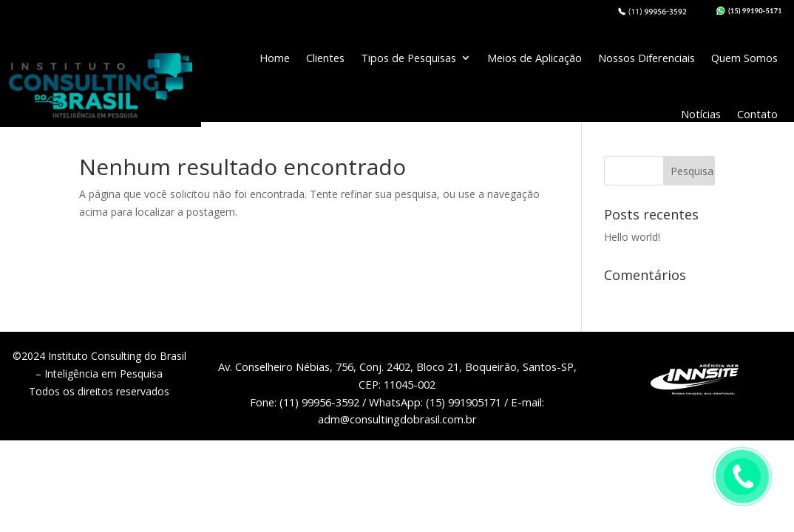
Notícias (701, 114)
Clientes (325, 58)
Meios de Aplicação (535, 58)
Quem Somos (744, 58)
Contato (757, 114)
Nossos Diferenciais (647, 58)
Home (275, 58)
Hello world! (632, 237)
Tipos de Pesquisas (408, 58)
